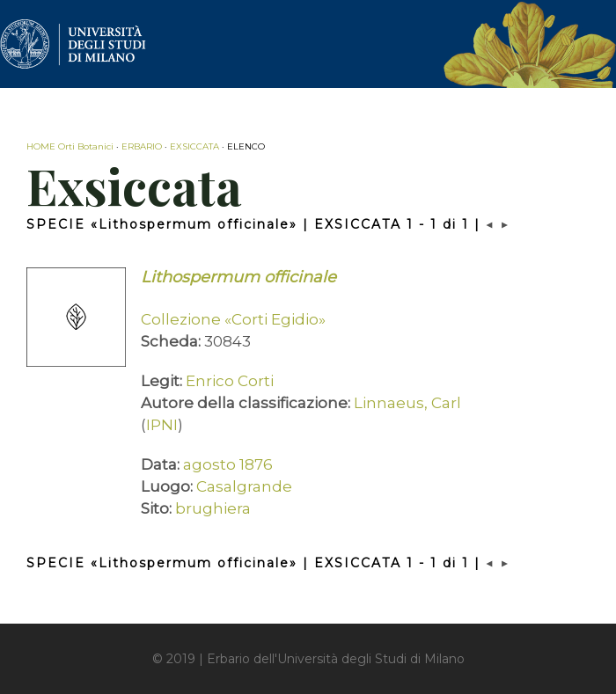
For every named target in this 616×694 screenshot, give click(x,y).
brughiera (213, 508)
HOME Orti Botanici (70, 146)
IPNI (162, 425)
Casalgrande (244, 486)
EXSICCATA (194, 146)
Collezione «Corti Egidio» (233, 319)
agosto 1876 (228, 464)
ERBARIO (142, 146)
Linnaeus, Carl (407, 403)
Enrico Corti (230, 381)
